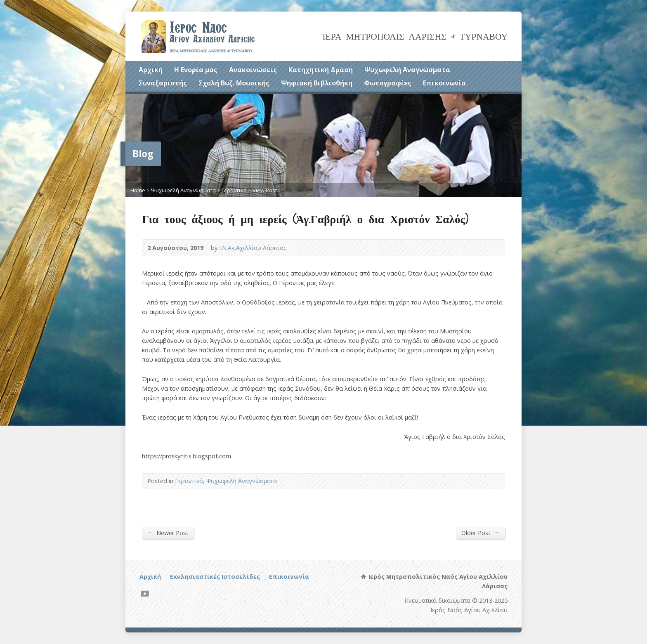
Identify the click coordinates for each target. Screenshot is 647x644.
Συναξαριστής (163, 83)
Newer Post (168, 533)
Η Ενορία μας (196, 70)
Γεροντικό (234, 190)
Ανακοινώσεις (253, 70)
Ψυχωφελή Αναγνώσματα (407, 70)
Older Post (481, 533)
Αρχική (151, 70)
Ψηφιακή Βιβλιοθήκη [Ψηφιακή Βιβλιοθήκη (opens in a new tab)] (317, 83)
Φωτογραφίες (388, 83)
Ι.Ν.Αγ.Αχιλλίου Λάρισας (253, 248)
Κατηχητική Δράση (321, 70)
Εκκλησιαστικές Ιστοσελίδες (215, 577)
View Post (265, 190)
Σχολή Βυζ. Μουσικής (234, 83)
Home (138, 190)
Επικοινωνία (444, 83)
